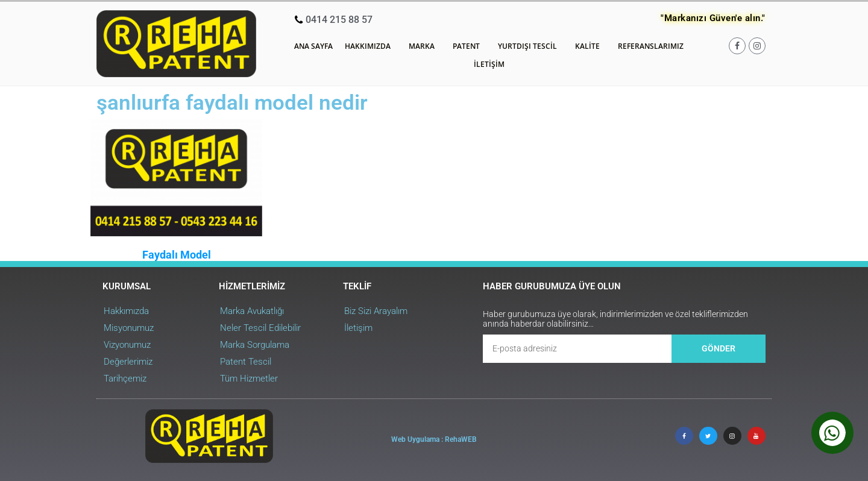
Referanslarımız (651, 46)
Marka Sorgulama (255, 345)
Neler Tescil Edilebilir (260, 328)
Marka (425, 46)
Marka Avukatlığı (252, 311)
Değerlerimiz (128, 362)
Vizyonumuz (127, 345)
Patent (469, 46)
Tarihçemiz (125, 379)
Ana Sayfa (313, 46)
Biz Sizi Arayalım (376, 311)
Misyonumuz (129, 328)
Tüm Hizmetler (249, 379)
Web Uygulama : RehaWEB (434, 439)
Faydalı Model (177, 255)
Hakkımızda (371, 46)
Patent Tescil (246, 362)
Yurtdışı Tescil (530, 46)
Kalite (590, 46)
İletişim (489, 64)
